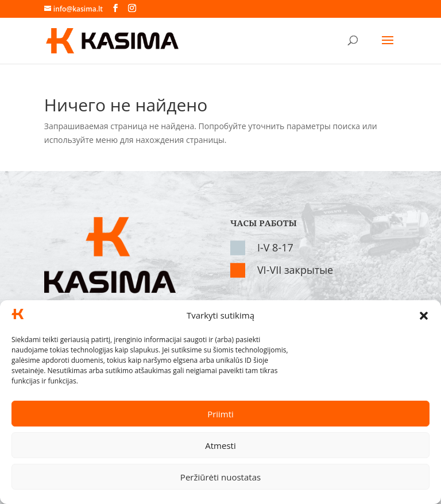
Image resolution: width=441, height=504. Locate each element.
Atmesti (220, 445)
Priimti (220, 414)
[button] (424, 316)
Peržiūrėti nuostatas (220, 477)
